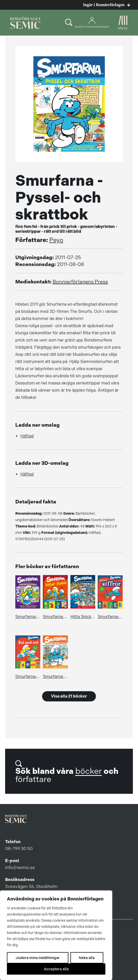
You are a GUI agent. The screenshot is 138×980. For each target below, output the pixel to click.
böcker (89, 771)
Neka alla (87, 958)
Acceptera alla (56, 969)
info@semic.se (20, 867)
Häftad (27, 436)
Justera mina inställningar (38, 958)
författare (33, 779)
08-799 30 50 (19, 849)
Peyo (56, 240)
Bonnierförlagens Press (80, 282)
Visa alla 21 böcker (69, 696)
